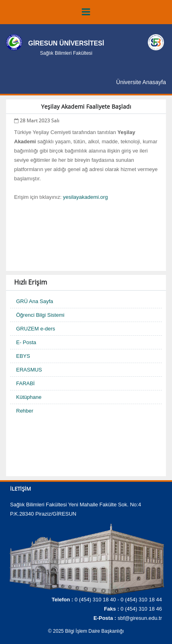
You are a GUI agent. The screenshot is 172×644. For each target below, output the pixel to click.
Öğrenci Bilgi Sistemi (40, 315)
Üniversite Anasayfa (141, 82)
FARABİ (25, 383)
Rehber (25, 411)
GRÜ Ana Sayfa (35, 301)
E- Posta (26, 342)
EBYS (23, 356)
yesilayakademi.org (85, 197)
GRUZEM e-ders (36, 329)
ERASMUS (29, 370)
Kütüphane (29, 397)
